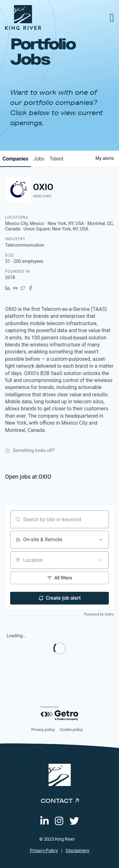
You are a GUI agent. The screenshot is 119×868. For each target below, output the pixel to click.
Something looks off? (30, 450)
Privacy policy (43, 730)
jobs (39, 159)
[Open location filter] (101, 560)
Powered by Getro (99, 614)
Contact (57, 801)
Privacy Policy (44, 851)
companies (15, 159)
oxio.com (42, 196)
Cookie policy (71, 730)
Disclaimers (77, 851)
